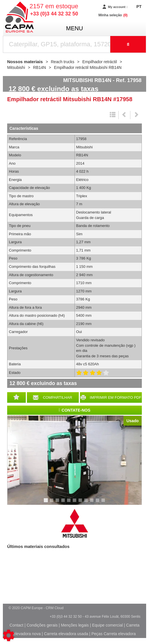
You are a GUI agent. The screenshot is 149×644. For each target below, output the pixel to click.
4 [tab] (64, 503)
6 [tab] (75, 503)
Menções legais (75, 625)
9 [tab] (93, 503)
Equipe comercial (107, 625)
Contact (16, 625)
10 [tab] (99, 503)
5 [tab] (70, 503)
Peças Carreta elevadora (114, 634)
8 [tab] (87, 503)
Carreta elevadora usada (66, 634)
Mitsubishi (74, 523)
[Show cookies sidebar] (9, 635)
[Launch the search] (128, 44)
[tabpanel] (74, 460)
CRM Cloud (55, 608)
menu (75, 28)
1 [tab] (47, 503)
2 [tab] (52, 503)
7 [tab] (81, 503)
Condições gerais (42, 625)
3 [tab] (58, 503)
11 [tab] (105, 503)
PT (139, 7)
